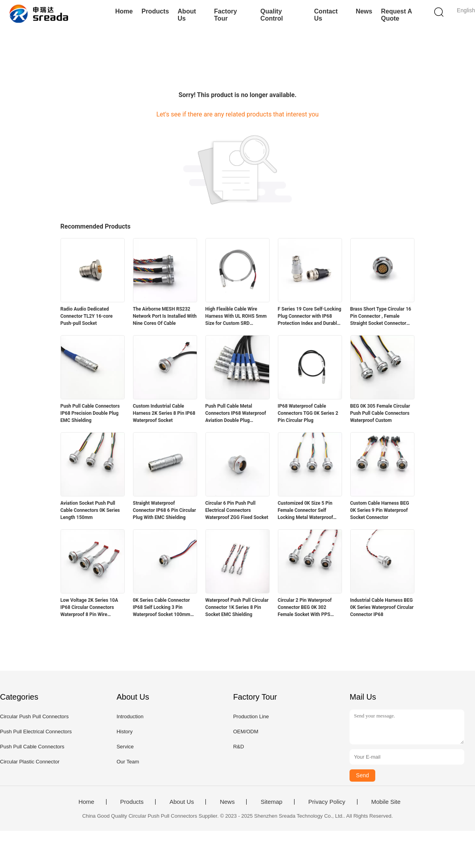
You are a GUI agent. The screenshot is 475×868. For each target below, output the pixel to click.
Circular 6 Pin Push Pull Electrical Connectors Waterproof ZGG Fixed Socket (237, 510)
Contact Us (326, 15)
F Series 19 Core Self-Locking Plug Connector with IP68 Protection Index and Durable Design (310, 317)
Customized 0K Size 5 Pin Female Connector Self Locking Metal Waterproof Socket (306, 511)
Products (155, 11)
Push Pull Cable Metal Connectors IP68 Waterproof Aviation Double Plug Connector (236, 414)
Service (125, 747)
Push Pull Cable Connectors (32, 747)
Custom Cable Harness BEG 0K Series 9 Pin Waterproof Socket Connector (380, 510)
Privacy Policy (327, 802)
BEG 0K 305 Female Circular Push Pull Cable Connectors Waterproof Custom (380, 413)
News (364, 11)
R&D (238, 747)
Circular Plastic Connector (30, 762)
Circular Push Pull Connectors (34, 716)
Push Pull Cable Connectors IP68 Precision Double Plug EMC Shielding (90, 413)
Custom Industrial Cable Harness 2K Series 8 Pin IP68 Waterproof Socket (164, 413)
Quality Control (272, 15)
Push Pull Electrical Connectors (36, 732)
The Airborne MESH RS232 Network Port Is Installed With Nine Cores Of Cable (165, 316)
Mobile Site (386, 802)
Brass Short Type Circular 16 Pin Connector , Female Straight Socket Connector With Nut (381, 317)
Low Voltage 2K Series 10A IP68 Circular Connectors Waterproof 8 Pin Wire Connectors (89, 608)
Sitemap (271, 802)
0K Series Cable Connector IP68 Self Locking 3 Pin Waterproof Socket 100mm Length (162, 608)
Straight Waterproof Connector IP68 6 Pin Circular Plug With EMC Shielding (165, 510)
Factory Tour (226, 15)
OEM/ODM (246, 732)
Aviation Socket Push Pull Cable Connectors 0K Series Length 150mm (90, 510)
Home (124, 11)
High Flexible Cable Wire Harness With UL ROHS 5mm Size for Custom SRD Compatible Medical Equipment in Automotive (236, 317)
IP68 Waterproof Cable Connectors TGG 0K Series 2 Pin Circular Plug (308, 413)
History (124, 732)
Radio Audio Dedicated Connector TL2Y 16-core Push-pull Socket (87, 316)
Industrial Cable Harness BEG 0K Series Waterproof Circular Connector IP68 (382, 607)
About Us (187, 15)
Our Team (128, 762)
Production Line (251, 716)
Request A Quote (396, 15)
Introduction (130, 716)
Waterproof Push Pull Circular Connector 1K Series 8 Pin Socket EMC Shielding (237, 607)
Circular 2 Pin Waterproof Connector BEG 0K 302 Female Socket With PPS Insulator (305, 608)
